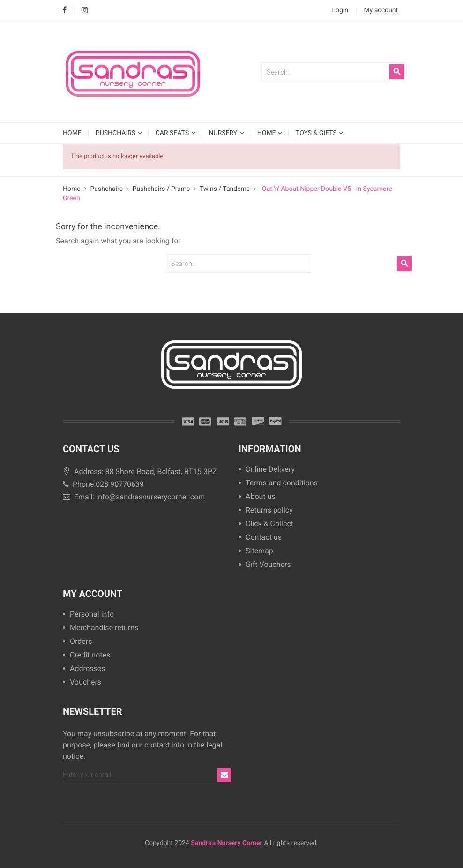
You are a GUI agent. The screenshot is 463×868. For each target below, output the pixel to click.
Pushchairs (116, 133)
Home (267, 133)
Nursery (224, 133)
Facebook (64, 11)
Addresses (88, 669)
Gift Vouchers (268, 565)
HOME (72, 133)
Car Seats (173, 133)
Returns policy (269, 510)
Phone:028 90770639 (103, 484)
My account (93, 594)
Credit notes (90, 655)
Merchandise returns (104, 628)
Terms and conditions (282, 483)
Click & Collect (269, 524)
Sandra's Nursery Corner (226, 843)
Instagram (85, 11)
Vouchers (86, 683)
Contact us (264, 538)
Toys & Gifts (317, 133)
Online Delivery (270, 470)
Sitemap (259, 551)
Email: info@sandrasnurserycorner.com (134, 497)
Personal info (92, 615)
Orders (81, 642)
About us (261, 497)
